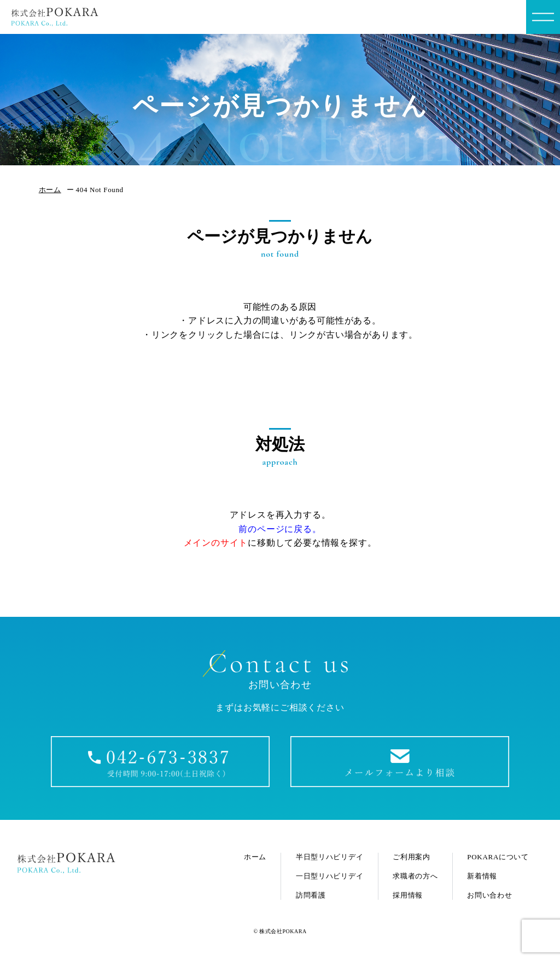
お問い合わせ (489, 895)
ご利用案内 (412, 857)
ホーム (50, 190)
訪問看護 (311, 895)
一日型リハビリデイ (329, 876)
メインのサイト (216, 543)
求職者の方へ (415, 876)
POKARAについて (498, 857)
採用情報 (408, 895)
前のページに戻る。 (280, 529)
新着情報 (482, 876)
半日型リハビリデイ (329, 857)
